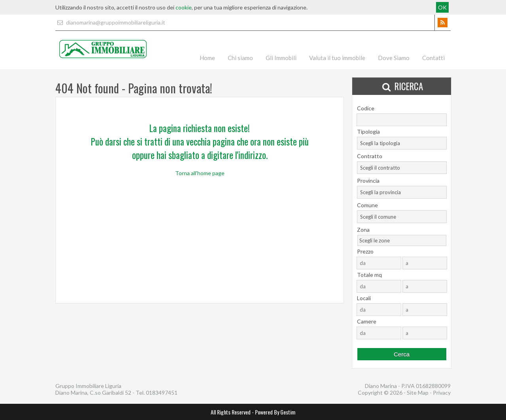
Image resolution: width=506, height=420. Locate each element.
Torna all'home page (200, 173)
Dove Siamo (394, 58)
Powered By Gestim (275, 412)
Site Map (418, 393)
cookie (184, 7)
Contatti (433, 58)
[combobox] (402, 143)
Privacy (442, 393)
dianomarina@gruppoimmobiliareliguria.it (110, 22)
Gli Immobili (281, 58)
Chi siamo (240, 58)
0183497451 (162, 393)
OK (442, 7)
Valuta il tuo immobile (337, 58)
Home (207, 58)
